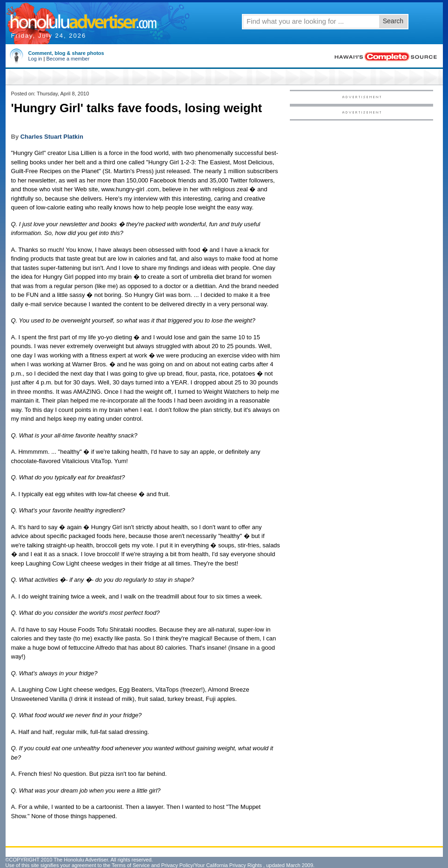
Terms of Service (131, 865)
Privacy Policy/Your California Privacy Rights (211, 865)
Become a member (68, 59)
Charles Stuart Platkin (52, 137)
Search (393, 21)
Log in (35, 59)
